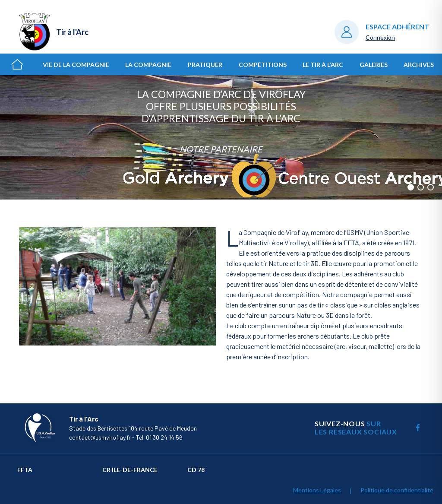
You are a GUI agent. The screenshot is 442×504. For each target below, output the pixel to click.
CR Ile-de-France (130, 470)
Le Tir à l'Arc (323, 65)
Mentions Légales (317, 490)
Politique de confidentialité (397, 490)
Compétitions (263, 65)
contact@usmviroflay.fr (100, 437)
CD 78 (196, 470)
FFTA (25, 470)
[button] (411, 187)
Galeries (374, 65)
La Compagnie (148, 65)
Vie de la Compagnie (76, 65)
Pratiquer (205, 65)
